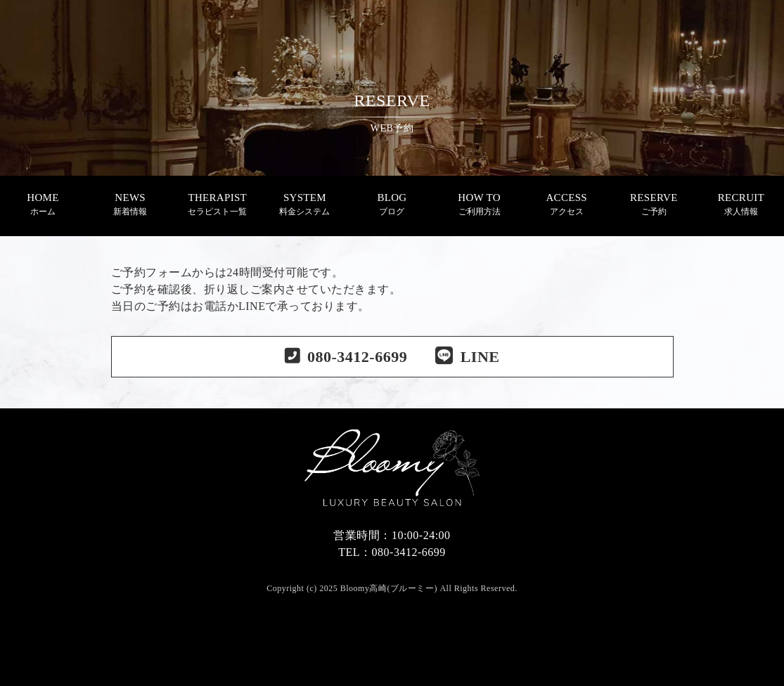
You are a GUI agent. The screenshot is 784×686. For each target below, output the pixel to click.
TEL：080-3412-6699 (392, 552)
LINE (467, 357)
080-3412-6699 (357, 357)
